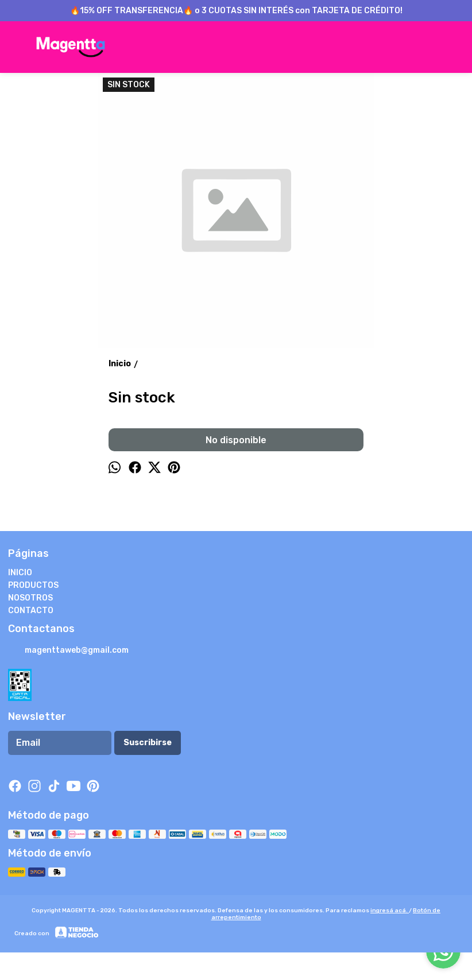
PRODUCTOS (33, 585)
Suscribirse (148, 743)
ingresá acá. (390, 911)
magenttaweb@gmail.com (68, 651)
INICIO (20, 573)
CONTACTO (31, 611)
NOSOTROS (30, 598)
